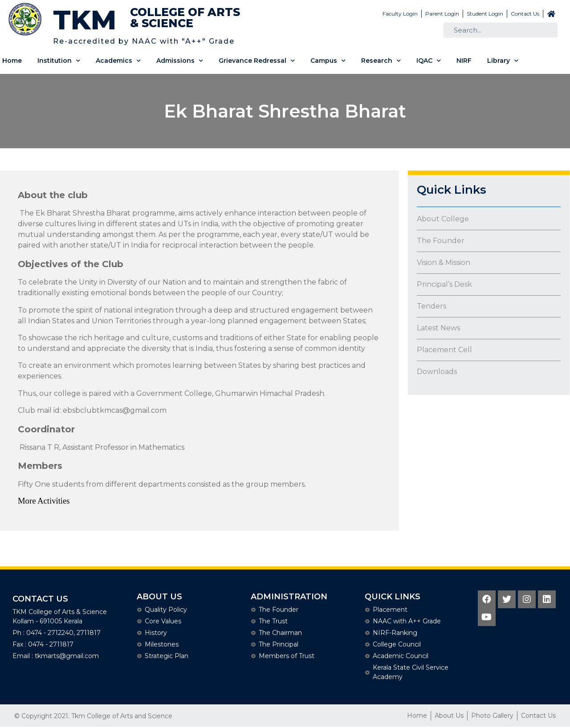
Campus (328, 61)
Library (503, 61)
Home (12, 61)
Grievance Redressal (257, 61)
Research (381, 61)
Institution (59, 61)
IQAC (429, 61)
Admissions (180, 61)
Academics (118, 61)
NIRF (464, 61)
